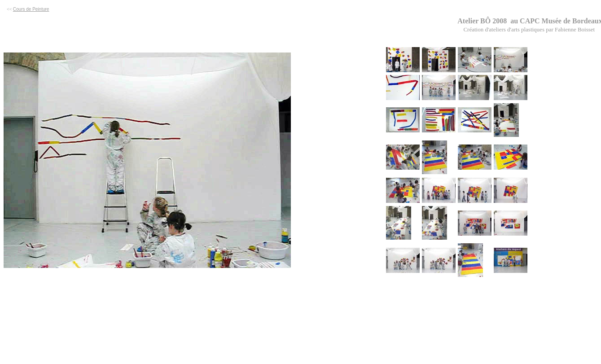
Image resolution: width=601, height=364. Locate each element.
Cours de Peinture (31, 9)
